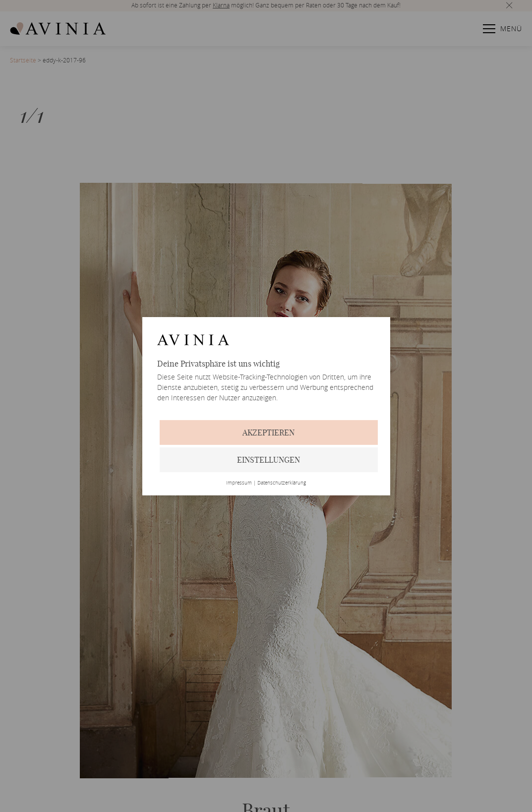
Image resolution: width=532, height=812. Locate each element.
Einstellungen (268, 460)
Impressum (239, 483)
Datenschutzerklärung (282, 483)
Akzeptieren (268, 433)
